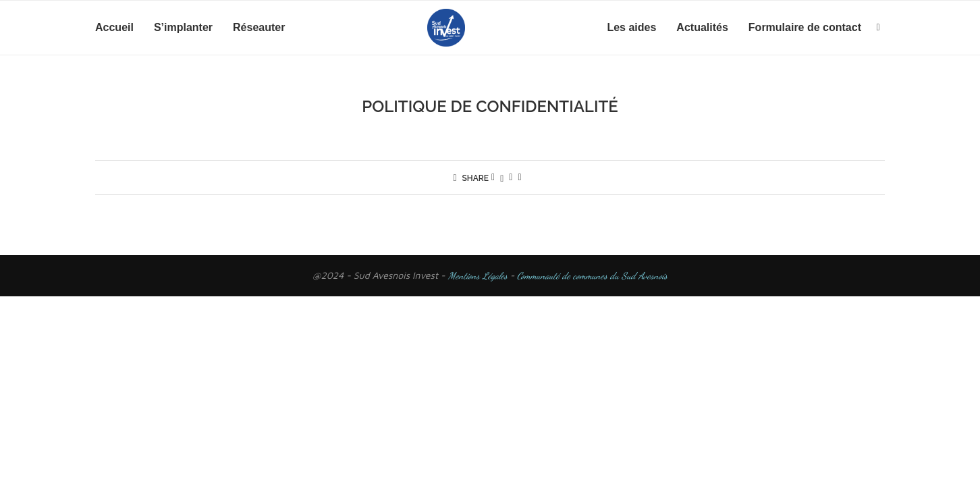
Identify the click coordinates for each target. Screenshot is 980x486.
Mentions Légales (478, 276)
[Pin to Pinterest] (511, 177)
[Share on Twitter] (502, 177)
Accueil (114, 27)
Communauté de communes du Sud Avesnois (591, 276)
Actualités (702, 27)
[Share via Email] (519, 177)
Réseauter (259, 27)
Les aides (631, 27)
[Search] (878, 28)
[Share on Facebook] (493, 177)
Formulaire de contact (805, 27)
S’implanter (183, 27)
